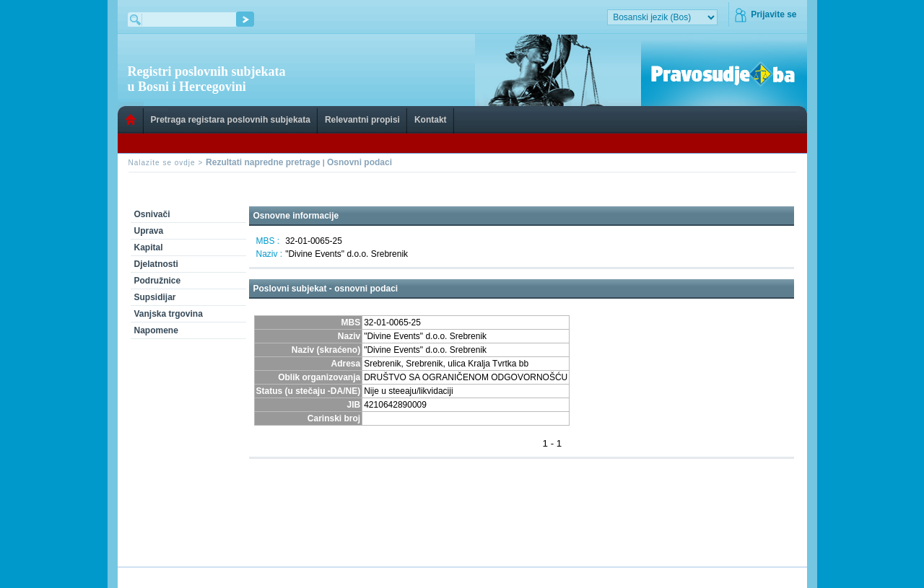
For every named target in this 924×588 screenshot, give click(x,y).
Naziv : (270, 254)
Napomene (156, 330)
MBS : (268, 241)
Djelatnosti (156, 264)
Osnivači (152, 214)
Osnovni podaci (359, 162)
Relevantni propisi (362, 120)
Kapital (149, 247)
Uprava (149, 231)
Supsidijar (155, 297)
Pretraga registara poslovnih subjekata (231, 120)
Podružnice (158, 281)
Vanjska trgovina (169, 314)
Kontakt (431, 120)
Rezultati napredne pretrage (263, 162)
